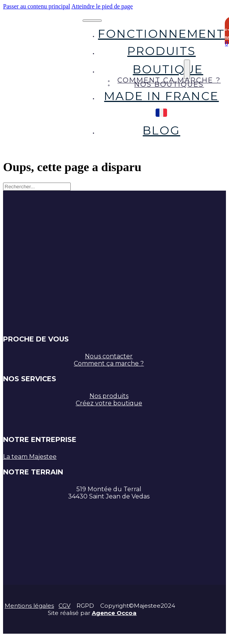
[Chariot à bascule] (226, 43)
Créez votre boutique (109, 403)
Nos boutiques (169, 84)
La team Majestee (30, 457)
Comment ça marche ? (109, 363)
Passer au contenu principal (37, 6)
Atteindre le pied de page (102, 6)
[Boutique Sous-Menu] (187, 69)
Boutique (168, 69)
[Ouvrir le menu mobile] (92, 21)
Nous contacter (109, 356)
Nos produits (109, 396)
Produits (162, 51)
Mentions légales (29, 606)
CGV (64, 606)
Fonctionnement (161, 34)
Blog (161, 130)
